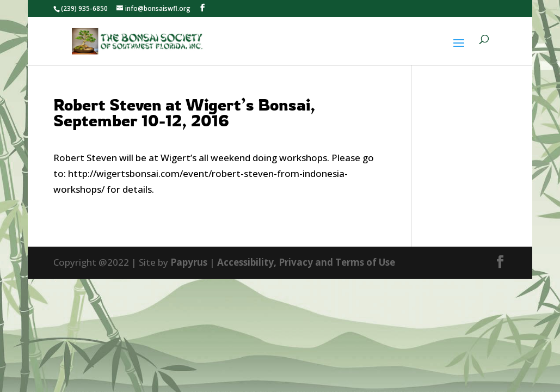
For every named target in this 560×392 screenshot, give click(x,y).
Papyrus (189, 262)
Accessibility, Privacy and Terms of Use (306, 262)
